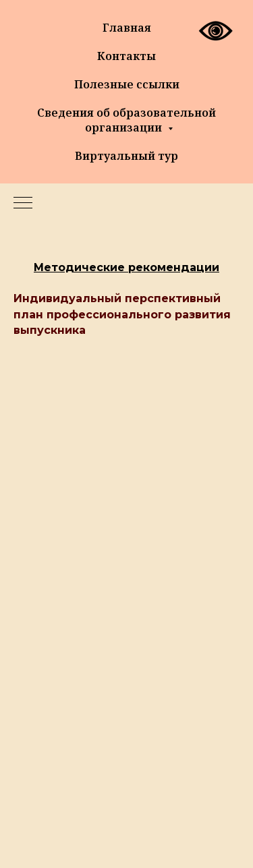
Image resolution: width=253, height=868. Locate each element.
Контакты (126, 56)
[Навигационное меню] (23, 204)
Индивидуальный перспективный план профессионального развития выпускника (122, 314)
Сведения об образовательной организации (126, 120)
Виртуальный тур (126, 156)
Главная (127, 28)
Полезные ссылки (127, 84)
